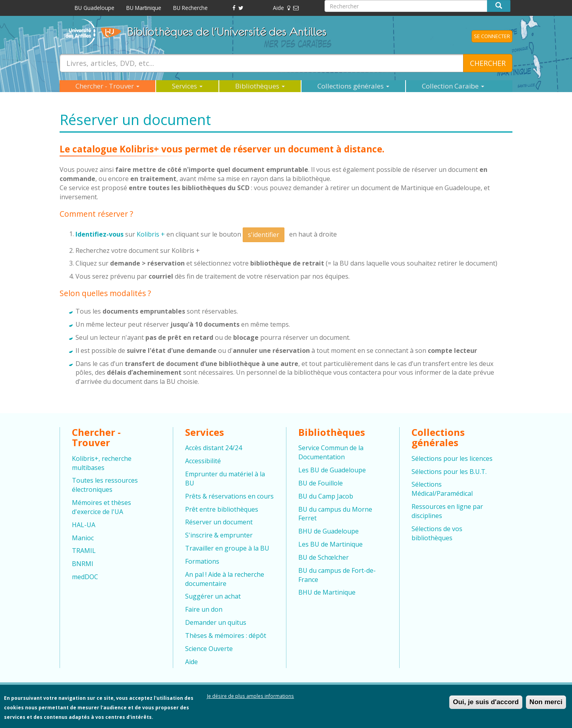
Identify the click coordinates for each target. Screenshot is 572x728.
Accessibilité (203, 461)
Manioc (83, 538)
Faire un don (204, 609)
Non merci (546, 705)
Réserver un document (219, 522)
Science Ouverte (209, 649)
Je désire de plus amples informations (250, 699)
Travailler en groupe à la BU (227, 548)
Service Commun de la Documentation (331, 452)
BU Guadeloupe (95, 8)
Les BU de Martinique (330, 544)
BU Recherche (190, 8)
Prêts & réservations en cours (229, 496)
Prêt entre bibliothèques (222, 509)
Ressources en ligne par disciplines (447, 511)
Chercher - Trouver (107, 86)
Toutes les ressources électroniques (105, 485)
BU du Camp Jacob (326, 496)
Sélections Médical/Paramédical (442, 489)
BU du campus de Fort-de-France (337, 575)
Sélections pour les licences (452, 458)
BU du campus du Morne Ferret (335, 514)
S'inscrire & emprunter (219, 535)
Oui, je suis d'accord (486, 705)
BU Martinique (144, 8)
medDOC (85, 577)
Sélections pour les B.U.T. (449, 472)
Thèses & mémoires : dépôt (226, 636)
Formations (202, 561)
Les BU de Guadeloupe (332, 470)
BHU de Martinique (327, 592)
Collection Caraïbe (453, 86)
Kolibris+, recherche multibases (102, 463)
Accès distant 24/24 (214, 448)
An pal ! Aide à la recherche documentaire (225, 579)
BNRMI (83, 564)
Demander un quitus (216, 622)
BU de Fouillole (321, 483)
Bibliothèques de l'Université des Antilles (227, 31)
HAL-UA (84, 525)
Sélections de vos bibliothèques (437, 533)
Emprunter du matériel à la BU (225, 479)
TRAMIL (84, 551)
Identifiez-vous (100, 234)
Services (187, 86)
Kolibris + (151, 234)
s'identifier (264, 235)
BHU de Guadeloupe (329, 531)
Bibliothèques (260, 86)
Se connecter (492, 36)
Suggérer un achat (213, 596)
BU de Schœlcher (324, 557)
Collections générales (353, 86)
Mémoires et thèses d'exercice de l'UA (101, 507)
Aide (278, 8)
